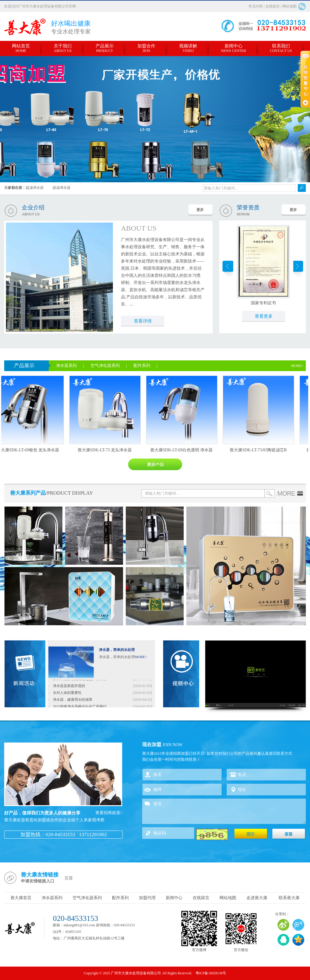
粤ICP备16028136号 (211, 973)
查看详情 (143, 321)
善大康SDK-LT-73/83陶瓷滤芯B (259, 450)
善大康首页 (21, 898)
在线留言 (273, 6)
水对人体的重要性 (67, 694)
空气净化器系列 (106, 366)
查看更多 (264, 316)
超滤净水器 (35, 188)
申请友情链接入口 (38, 881)
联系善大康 (289, 898)
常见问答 (256, 6)
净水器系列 (67, 366)
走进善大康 (257, 898)
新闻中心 (174, 898)
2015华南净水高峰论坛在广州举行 (80, 680)
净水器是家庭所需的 (69, 687)
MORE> (141, 657)
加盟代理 (147, 898)
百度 (69, 878)
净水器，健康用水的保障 (73, 700)
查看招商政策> (109, 813)
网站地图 (289, 6)
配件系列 (142, 366)
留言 (224, 811)
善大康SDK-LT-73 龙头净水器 (106, 450)
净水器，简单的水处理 (117, 650)
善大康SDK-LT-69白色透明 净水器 (182, 450)
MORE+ (297, 366)
